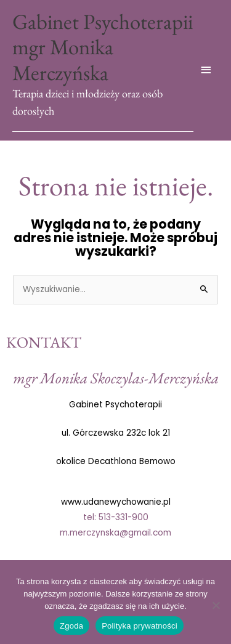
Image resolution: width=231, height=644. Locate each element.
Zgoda (71, 626)
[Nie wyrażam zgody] (216, 605)
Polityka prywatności (140, 626)
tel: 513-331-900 (116, 517)
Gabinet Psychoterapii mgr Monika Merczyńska (103, 47)
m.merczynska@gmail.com (115, 533)
